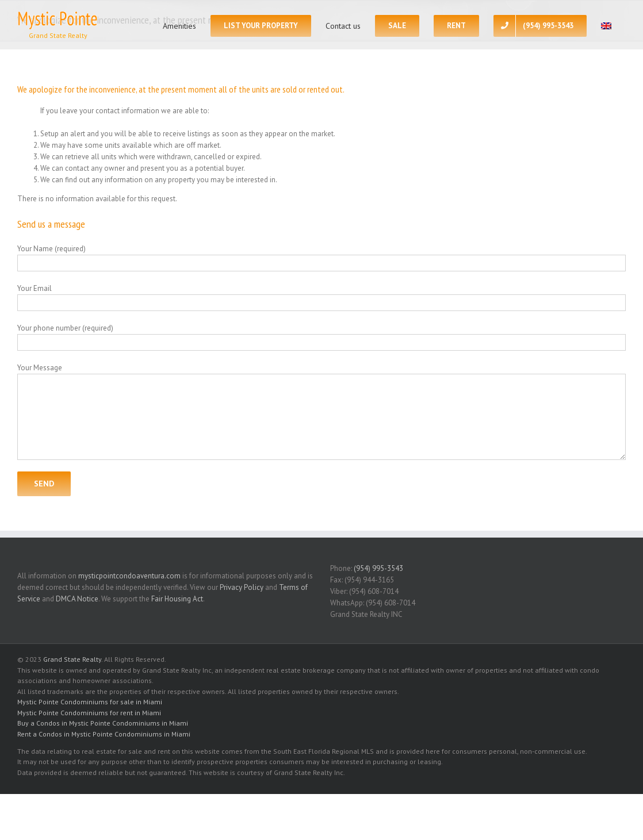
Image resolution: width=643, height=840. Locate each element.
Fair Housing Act (177, 599)
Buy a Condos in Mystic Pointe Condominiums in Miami (103, 723)
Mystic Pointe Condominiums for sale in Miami (90, 702)
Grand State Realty (72, 659)
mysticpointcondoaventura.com (129, 576)
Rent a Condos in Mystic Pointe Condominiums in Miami (104, 734)
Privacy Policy (242, 587)
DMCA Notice (77, 599)
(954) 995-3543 (378, 568)
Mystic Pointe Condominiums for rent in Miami (89, 713)
